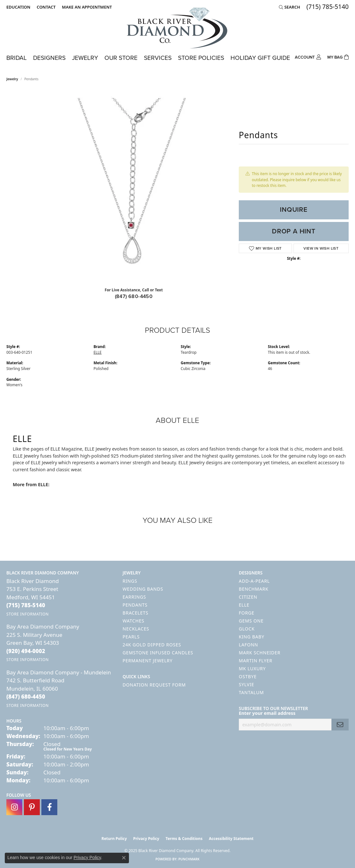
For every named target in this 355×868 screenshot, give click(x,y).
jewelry (12, 79)
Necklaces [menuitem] (136, 629)
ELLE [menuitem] (244, 605)
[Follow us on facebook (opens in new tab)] (49, 807)
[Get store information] (28, 614)
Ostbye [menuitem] (248, 676)
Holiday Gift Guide (260, 58)
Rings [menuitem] (130, 581)
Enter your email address (267, 713)
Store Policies (201, 58)
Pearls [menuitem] (131, 637)
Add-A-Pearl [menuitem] (254, 581)
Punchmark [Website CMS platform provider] (189, 859)
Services (158, 58)
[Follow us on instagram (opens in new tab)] (14, 807)
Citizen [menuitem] (248, 597)
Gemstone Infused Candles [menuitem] (158, 653)
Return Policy (114, 839)
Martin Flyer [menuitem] (256, 661)
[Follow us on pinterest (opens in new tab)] (32, 807)
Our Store (121, 58)
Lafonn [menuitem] (248, 645)
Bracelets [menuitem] (135, 613)
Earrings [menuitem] (134, 597)
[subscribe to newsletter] (340, 725)
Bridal (17, 58)
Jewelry (85, 58)
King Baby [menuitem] (252, 637)
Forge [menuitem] (247, 613)
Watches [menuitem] (133, 621)
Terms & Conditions (184, 839)
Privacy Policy (146, 839)
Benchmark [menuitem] (254, 589)
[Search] (290, 7)
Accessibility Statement (231, 839)
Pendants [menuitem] (135, 605)
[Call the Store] (26, 605)
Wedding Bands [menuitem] (143, 589)
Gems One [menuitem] (251, 621)
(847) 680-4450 (134, 296)
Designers (49, 58)
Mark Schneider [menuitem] (260, 653)
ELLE (98, 352)
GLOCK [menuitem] (247, 629)
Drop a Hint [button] (294, 231)
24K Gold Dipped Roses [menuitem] (152, 645)
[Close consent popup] (124, 858)
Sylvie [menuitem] (246, 684)
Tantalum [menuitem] (251, 692)
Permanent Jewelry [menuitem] (148, 661)
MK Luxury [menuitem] (252, 669)
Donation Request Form (154, 685)
